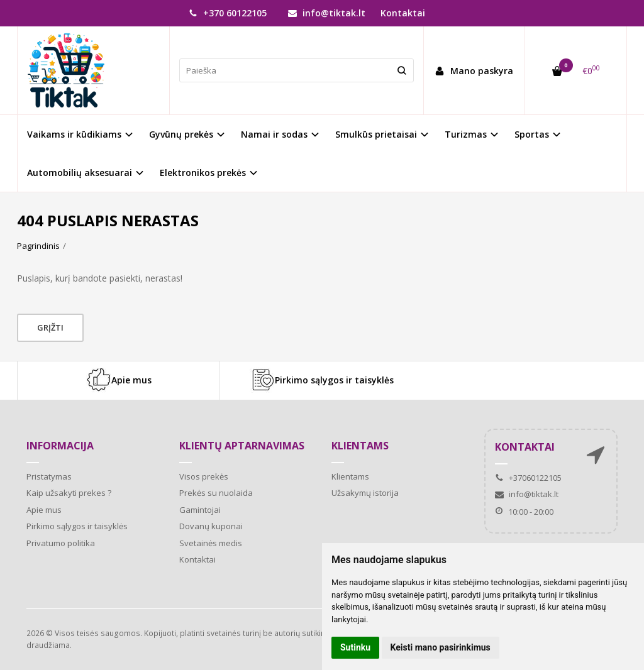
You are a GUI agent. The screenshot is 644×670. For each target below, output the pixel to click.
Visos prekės (204, 476)
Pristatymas (49, 476)
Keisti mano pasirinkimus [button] (441, 647)
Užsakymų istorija (365, 493)
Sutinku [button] (355, 647)
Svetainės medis (211, 543)
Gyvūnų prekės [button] (181, 134)
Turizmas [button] (466, 134)
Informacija (60, 446)
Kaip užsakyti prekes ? (69, 493)
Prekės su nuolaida (216, 493)
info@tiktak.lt (327, 13)
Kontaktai (403, 13)
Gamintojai (200, 510)
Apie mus (119, 380)
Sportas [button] (532, 134)
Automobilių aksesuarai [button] (80, 173)
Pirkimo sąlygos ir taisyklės (322, 380)
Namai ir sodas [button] (274, 134)
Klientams (360, 446)
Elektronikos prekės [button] (203, 173)
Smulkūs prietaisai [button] (376, 134)
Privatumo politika (61, 543)
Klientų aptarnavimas (242, 446)
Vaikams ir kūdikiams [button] (74, 134)
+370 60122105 (228, 13)
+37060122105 (528, 478)
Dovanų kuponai (211, 526)
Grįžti (50, 327)
